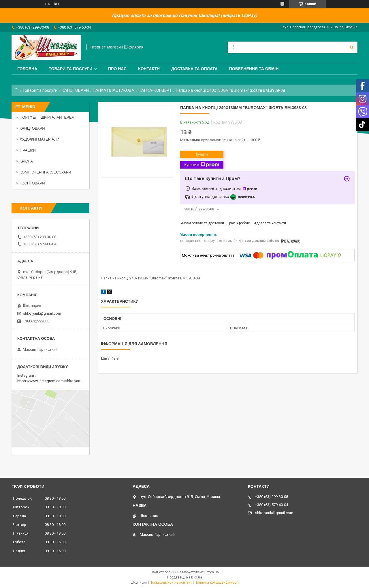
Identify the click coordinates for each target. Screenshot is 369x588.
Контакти (149, 69)
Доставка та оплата (194, 69)
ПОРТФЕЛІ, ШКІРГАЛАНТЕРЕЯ (47, 117)
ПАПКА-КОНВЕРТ (155, 90)
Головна (27, 69)
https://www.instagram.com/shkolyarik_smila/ (56, 381)
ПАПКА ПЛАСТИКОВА (114, 90)
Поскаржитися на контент (171, 583)
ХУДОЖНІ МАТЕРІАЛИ (39, 139)
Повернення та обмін (254, 69)
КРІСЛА (26, 161)
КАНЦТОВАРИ (75, 90)
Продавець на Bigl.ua (185, 577)
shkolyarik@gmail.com (42, 313)
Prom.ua (212, 572)
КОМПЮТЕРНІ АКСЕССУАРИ (45, 172)
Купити (202, 154)
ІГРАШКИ (28, 150)
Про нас (117, 69)
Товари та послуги (70, 69)
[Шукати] (352, 47)
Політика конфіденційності (217, 583)
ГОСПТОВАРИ (32, 183)
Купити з (202, 165)
